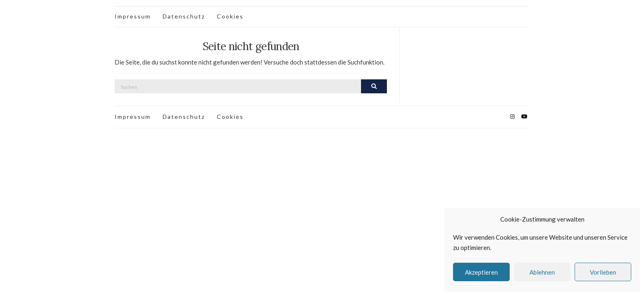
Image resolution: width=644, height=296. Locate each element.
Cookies (230, 16)
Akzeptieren (481, 272)
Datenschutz (184, 16)
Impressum (133, 16)
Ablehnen (542, 272)
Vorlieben (603, 272)
